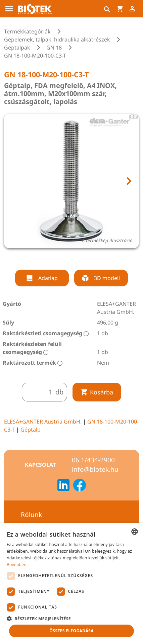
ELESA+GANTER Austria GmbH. (43, 422)
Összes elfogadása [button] (71, 631)
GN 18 (54, 48)
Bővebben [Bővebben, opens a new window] (17, 565)
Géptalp (31, 430)
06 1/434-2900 (93, 460)
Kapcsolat (40, 465)
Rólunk (31, 515)
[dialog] (71, 584)
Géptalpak (17, 48)
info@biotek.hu (95, 469)
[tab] (65, 257)
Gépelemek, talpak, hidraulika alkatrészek (57, 39)
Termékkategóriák (27, 31)
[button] (71, 619)
